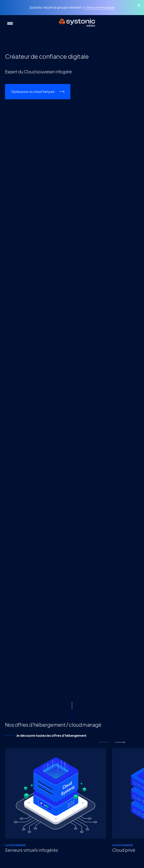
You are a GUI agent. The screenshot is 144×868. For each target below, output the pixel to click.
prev (104, 742)
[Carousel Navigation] (112, 742)
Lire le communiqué (100, 7)
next (120, 742)
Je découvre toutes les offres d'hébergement (51, 735)
